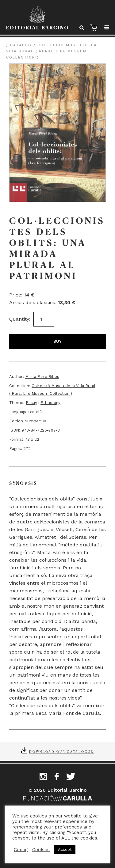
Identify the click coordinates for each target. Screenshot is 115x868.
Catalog (21, 45)
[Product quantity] (44, 319)
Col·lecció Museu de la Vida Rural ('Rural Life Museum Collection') (52, 51)
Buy (57, 341)
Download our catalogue (61, 751)
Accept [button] (65, 849)
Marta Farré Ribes (42, 377)
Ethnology (50, 403)
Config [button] (21, 850)
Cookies (41, 850)
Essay (31, 403)
